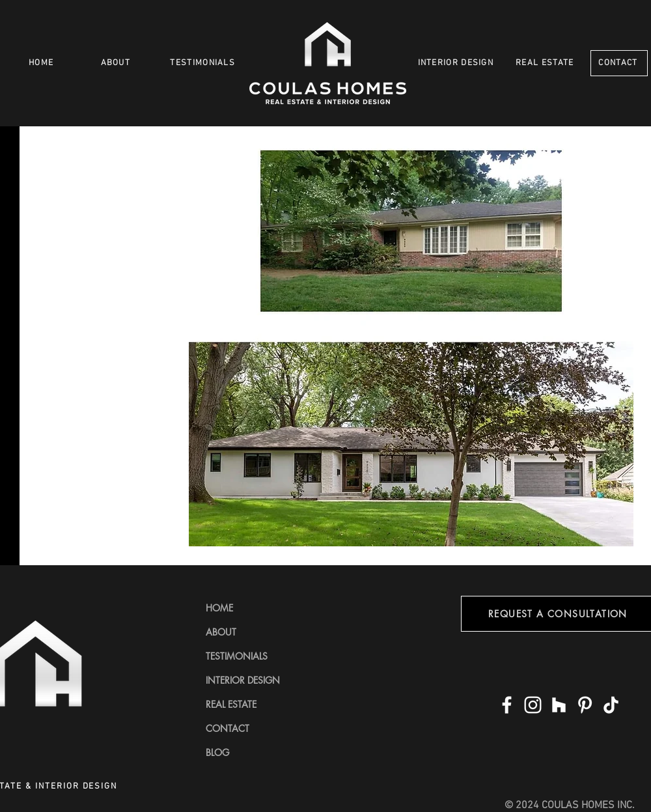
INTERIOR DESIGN (243, 680)
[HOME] (43, 63)
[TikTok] (611, 705)
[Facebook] (507, 705)
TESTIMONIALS (237, 656)
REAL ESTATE (231, 704)
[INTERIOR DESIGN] (457, 63)
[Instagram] (533, 705)
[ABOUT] (117, 63)
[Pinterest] (585, 705)
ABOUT (221, 632)
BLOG (217, 752)
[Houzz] (559, 705)
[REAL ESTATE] (546, 63)
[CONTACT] (619, 63)
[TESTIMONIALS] (204, 63)
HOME (219, 608)
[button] (411, 342)
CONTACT (228, 728)
